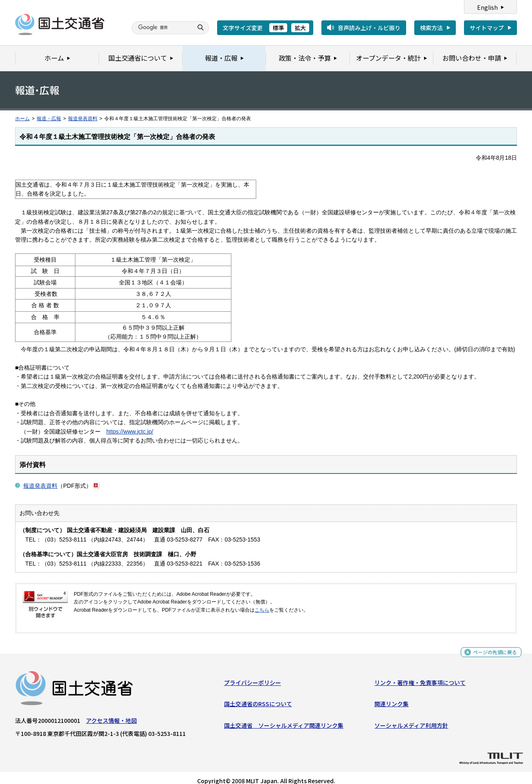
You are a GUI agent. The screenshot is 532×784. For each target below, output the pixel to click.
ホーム (22, 119)
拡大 (300, 28)
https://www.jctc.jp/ (130, 422)
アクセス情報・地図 (111, 713)
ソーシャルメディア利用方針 (411, 718)
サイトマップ (487, 28)
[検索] (161, 28)
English (487, 7)
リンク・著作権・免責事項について (420, 675)
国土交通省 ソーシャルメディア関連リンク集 (284, 718)
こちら (262, 601)
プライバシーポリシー (253, 675)
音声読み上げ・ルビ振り (369, 28)
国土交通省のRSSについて (258, 697)
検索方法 (431, 28)
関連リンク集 (391, 697)
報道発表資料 (83, 119)
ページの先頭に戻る (492, 646)
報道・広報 (49, 119)
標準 (278, 28)
